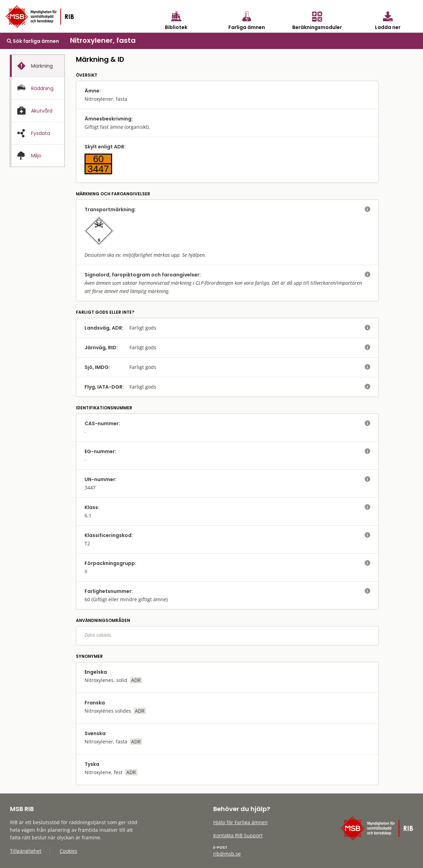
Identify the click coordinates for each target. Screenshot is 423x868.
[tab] (37, 66)
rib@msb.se (227, 854)
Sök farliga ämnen (33, 41)
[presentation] (37, 66)
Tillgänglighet (26, 851)
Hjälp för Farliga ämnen (240, 822)
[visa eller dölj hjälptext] (367, 209)
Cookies (68, 851)
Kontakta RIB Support (238, 835)
